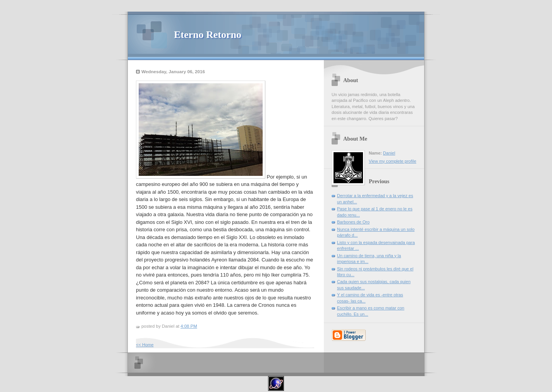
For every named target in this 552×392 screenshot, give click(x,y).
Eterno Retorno (208, 35)
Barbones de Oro (353, 222)
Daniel (389, 153)
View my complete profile (393, 161)
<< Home (145, 345)
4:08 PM (189, 326)
